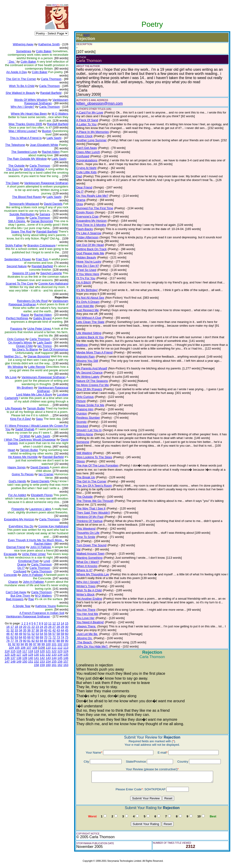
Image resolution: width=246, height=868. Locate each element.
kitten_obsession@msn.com (99, 103)
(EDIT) (87, 35)
